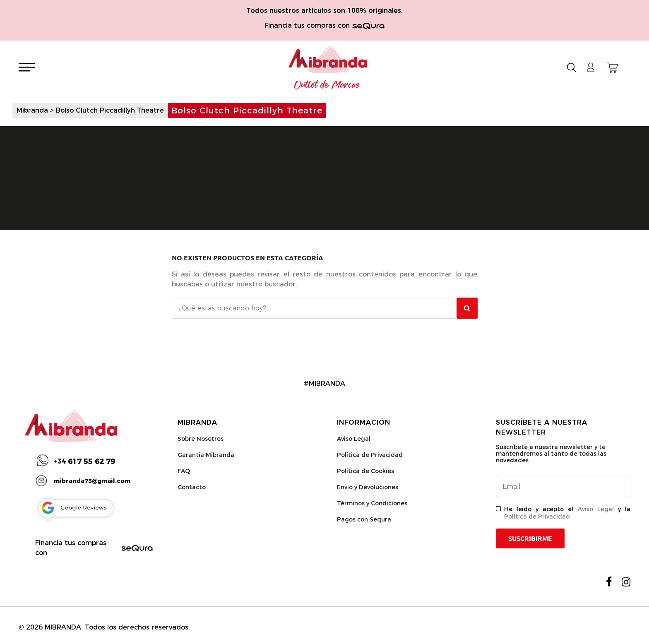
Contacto (192, 487)
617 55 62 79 (84, 461)
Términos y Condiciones (372, 503)
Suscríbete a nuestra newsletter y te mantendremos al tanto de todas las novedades (551, 454)
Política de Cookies (365, 471)
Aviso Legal (354, 439)
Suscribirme (530, 538)
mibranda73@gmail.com (92, 481)
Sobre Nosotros (201, 439)
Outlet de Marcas (327, 85)
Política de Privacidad (370, 455)
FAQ (184, 471)
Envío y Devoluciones (368, 487)
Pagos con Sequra (364, 519)
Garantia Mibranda (206, 455)
